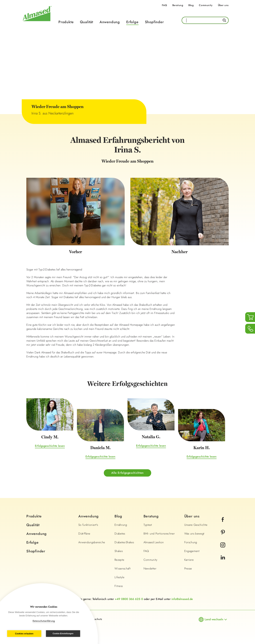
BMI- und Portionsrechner (159, 534)
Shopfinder (154, 22)
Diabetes (120, 534)
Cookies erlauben (24, 634)
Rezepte (119, 560)
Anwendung (110, 22)
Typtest (148, 525)
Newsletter (150, 568)
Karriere (189, 560)
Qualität (86, 22)
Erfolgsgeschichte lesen (50, 446)
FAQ (164, 5)
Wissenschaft (123, 568)
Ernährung (121, 525)
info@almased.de (182, 599)
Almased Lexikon (154, 542)
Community (206, 5)
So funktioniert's (88, 525)
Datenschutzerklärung (44, 621)
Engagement (192, 551)
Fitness (119, 586)
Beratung (178, 5)
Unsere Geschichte (196, 525)
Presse (188, 568)
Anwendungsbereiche (92, 542)
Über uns (223, 5)
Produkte (66, 22)
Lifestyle (119, 577)
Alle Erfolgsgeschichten (127, 473)
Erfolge (132, 22)
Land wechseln (214, 619)
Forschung (191, 542)
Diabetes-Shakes (124, 542)
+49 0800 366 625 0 (129, 599)
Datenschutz (95, 619)
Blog (191, 5)
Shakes (119, 551)
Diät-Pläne (84, 534)
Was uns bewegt (194, 534)
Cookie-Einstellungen (63, 633)
